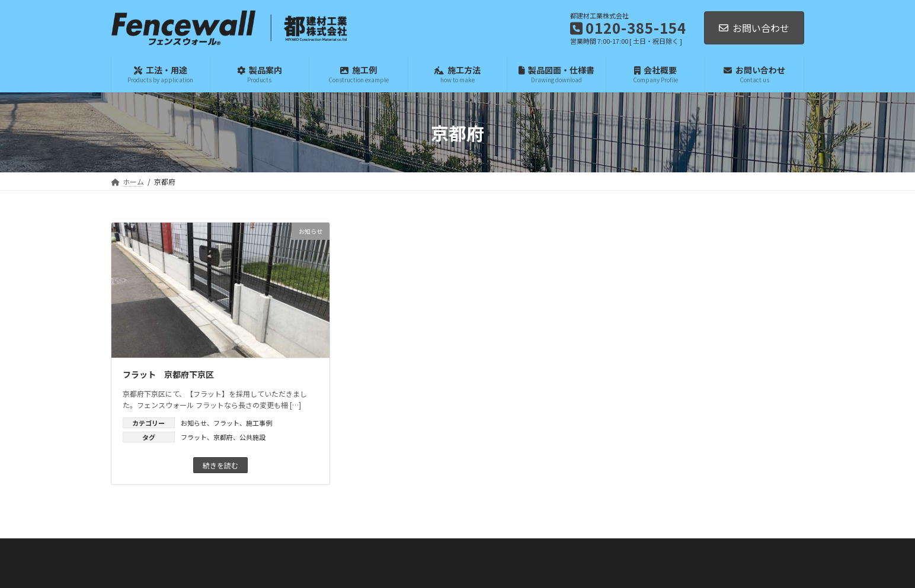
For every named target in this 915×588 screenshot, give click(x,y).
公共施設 (252, 437)
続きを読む (220, 465)
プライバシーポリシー (507, 569)
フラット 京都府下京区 (168, 374)
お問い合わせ (754, 28)
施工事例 (259, 423)
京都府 (223, 437)
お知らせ (194, 423)
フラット (226, 423)
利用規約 (559, 569)
